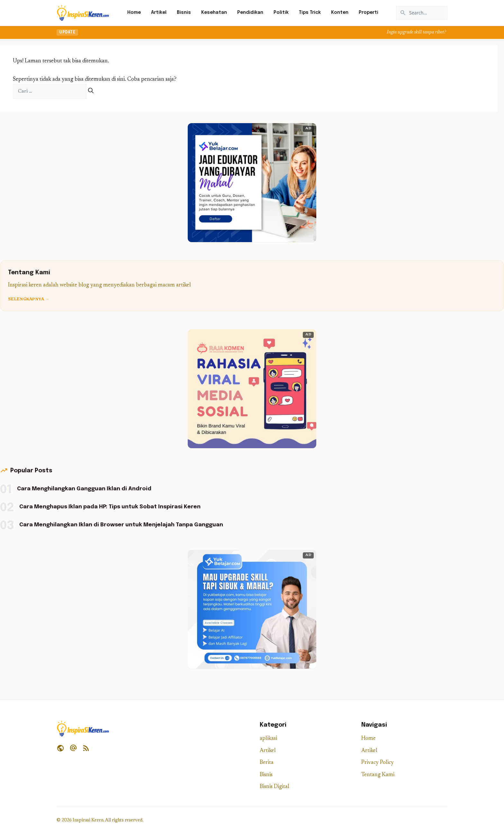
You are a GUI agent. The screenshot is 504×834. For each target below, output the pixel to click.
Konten (340, 13)
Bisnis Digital (274, 787)
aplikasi (268, 739)
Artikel (159, 13)
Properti (369, 13)
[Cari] (91, 91)
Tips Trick (310, 13)
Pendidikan (250, 13)
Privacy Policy (378, 763)
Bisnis (184, 13)
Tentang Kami (378, 775)
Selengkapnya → (29, 299)
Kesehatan (214, 13)
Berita (267, 763)
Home (134, 13)
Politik (281, 13)
